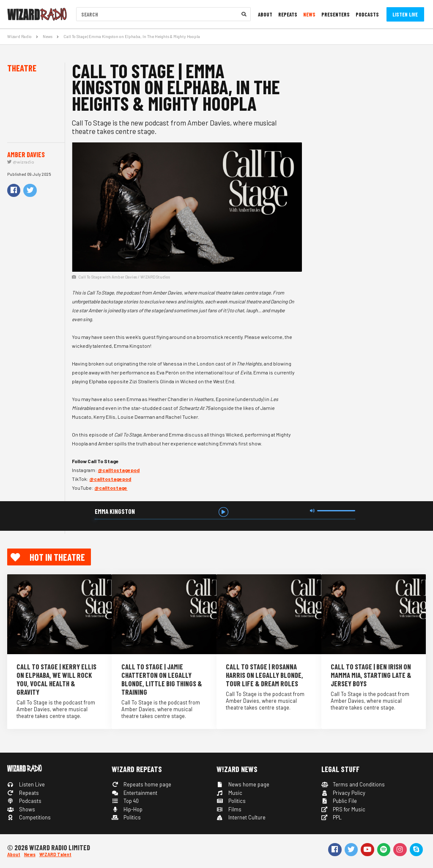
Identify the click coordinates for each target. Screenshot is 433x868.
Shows (21, 809)
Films (229, 809)
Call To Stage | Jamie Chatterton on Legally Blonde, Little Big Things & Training (162, 679)
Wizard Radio (19, 36)
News (309, 14)
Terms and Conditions (353, 784)
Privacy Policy (344, 793)
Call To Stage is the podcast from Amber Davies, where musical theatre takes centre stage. (56, 709)
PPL (332, 817)
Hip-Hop (127, 809)
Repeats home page (141, 784)
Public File (339, 801)
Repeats (288, 14)
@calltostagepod (119, 470)
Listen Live (405, 14)
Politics (126, 817)
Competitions (29, 817)
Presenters (336, 14)
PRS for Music (344, 809)
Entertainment (134, 793)
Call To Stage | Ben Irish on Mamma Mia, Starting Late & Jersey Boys (371, 675)
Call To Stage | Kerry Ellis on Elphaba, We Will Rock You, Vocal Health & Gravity (56, 679)
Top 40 (125, 801)
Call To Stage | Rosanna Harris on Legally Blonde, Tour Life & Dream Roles (264, 675)
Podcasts (367, 14)
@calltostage (111, 488)
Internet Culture (241, 817)
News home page (243, 784)
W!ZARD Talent (55, 854)
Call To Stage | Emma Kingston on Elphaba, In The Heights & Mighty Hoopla (132, 36)
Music (229, 793)
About (265, 14)
